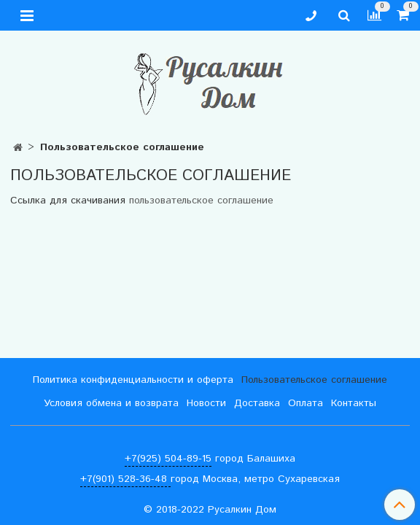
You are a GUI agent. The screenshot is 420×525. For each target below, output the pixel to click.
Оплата (306, 403)
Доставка (257, 403)
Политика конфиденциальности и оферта (133, 380)
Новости (206, 403)
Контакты (354, 403)
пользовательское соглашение (201, 201)
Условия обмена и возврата (111, 403)
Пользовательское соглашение (314, 380)
